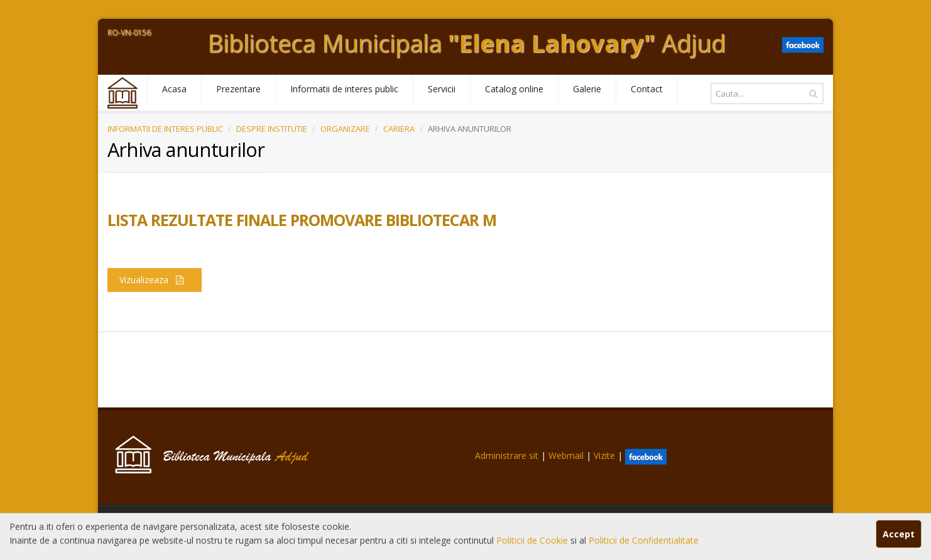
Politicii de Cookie (533, 540)
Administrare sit (507, 455)
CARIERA (399, 129)
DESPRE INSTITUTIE (272, 129)
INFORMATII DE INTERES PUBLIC (165, 129)
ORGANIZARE (345, 129)
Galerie (587, 89)
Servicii (442, 89)
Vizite (604, 455)
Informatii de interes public (344, 89)
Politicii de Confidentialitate (644, 540)
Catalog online (514, 89)
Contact (647, 89)
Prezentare (238, 89)
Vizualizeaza (155, 280)
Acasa (174, 89)
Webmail (566, 455)
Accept (899, 534)
